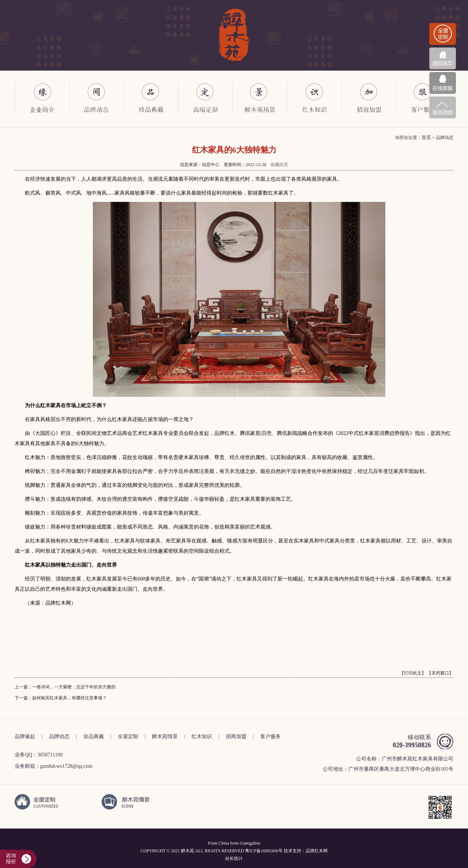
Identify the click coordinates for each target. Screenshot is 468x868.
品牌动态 (59, 737)
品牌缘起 (25, 737)
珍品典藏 (94, 737)
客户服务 (271, 737)
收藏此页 (279, 165)
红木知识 (202, 737)
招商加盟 (236, 737)
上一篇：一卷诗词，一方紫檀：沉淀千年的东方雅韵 (65, 687)
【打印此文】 (413, 673)
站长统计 (234, 858)
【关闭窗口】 (440, 673)
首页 (426, 137)
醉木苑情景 (165, 737)
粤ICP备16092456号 (264, 851)
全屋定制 (128, 737)
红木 (319, 851)
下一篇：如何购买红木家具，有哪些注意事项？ (61, 698)
